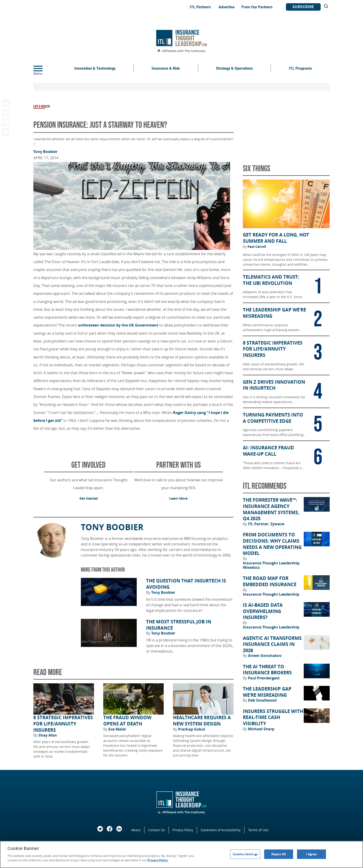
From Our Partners (257, 7)
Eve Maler (117, 729)
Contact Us (156, 830)
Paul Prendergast (264, 678)
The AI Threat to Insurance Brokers (267, 670)
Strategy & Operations (234, 68)
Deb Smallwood (262, 700)
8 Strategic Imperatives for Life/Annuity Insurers (63, 724)
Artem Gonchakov (265, 656)
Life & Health (42, 107)
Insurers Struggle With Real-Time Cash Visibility (273, 717)
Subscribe (303, 7)
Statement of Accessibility (221, 830)
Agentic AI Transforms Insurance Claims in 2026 (272, 644)
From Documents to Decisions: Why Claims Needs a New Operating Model (272, 544)
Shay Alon (48, 735)
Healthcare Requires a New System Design (202, 721)
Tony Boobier (45, 152)
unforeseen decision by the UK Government (119, 325)
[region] (181, 854)
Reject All (279, 854)
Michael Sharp (261, 729)
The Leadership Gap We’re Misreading (267, 692)
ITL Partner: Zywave (266, 524)
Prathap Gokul (192, 729)
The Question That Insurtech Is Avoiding (186, 584)
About (136, 830)
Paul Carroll (257, 247)
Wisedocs (251, 567)
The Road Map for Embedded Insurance (270, 581)
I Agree (311, 854)
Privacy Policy (183, 830)
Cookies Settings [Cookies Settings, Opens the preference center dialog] (245, 854)
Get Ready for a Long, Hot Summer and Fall (276, 238)
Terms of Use (258, 830)
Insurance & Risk (166, 68)
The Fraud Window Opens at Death (127, 721)
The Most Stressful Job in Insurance (179, 625)
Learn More (178, 498)
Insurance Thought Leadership (272, 563)
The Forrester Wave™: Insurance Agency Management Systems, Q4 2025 (271, 509)
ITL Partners (200, 7)
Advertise (227, 7)
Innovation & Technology (95, 68)
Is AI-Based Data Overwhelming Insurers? (263, 611)
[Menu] (45, 68)
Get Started (89, 498)
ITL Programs (300, 68)
